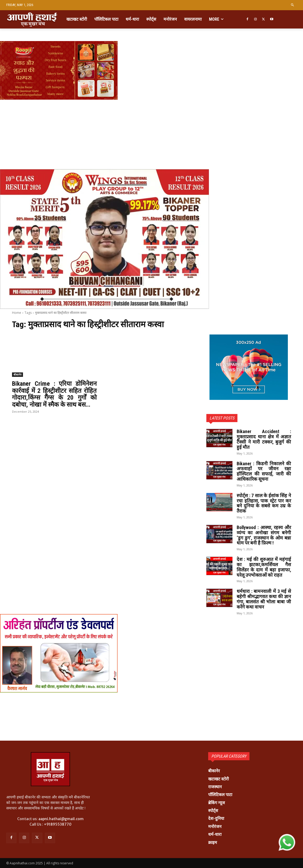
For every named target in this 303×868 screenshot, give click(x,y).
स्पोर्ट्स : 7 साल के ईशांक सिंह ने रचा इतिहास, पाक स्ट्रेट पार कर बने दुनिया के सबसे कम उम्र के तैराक (264, 503)
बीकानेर (18, 375)
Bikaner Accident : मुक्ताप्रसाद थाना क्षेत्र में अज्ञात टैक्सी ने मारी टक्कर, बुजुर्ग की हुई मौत (264, 439)
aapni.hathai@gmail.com (61, 819)
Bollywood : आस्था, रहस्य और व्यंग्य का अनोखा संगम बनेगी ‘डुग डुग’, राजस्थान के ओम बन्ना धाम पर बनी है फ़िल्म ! (264, 535)
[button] (293, 5)
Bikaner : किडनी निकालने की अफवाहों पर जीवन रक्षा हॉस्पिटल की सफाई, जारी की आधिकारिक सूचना (264, 471)
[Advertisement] (151, 118)
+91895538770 (58, 824)
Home (17, 313)
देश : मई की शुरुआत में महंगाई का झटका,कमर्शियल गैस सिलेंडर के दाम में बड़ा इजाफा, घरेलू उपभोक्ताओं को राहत (264, 567)
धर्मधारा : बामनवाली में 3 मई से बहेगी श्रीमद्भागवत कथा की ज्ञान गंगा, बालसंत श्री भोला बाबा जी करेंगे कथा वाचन (264, 599)
